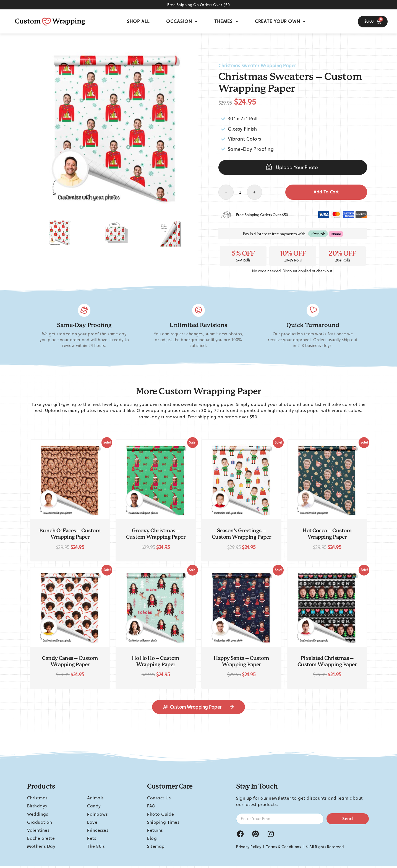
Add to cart (326, 192)
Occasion (182, 21)
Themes (226, 21)
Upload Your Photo (297, 167)
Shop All (138, 21)
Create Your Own (280, 21)
